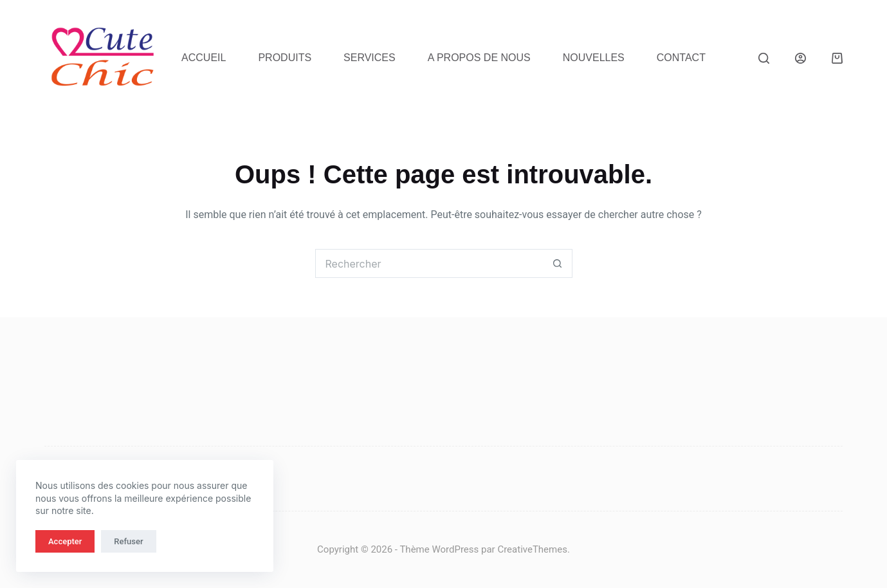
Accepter (65, 541)
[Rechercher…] (429, 263)
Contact (681, 58)
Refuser (128, 541)
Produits (285, 58)
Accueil (204, 58)
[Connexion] (800, 58)
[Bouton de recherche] (558, 263)
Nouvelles (594, 58)
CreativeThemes (532, 549)
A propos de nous (479, 58)
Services (370, 58)
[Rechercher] (764, 58)
